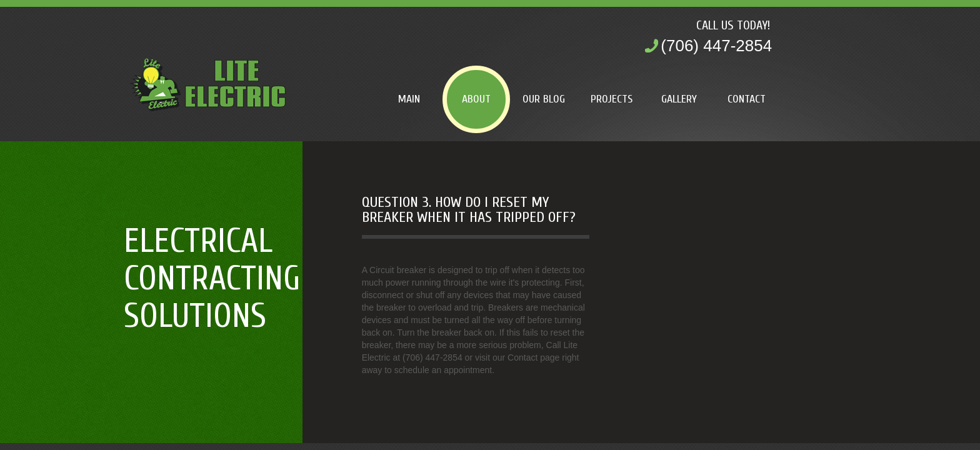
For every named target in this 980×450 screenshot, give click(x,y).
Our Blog (544, 99)
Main (409, 99)
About (476, 99)
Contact (747, 99)
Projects (612, 99)
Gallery (679, 99)
